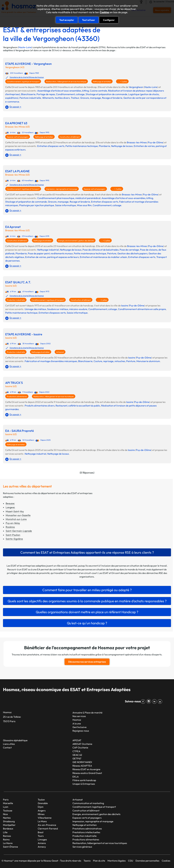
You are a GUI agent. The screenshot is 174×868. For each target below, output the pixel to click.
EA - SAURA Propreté (20, 431)
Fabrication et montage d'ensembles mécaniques (51, 361)
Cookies (105, 12)
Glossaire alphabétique (15, 740)
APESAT (77, 740)
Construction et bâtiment (70, 137)
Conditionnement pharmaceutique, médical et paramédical (69, 198)
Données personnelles (147, 860)
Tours (41, 836)
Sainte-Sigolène (14, 539)
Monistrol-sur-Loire (16, 519)
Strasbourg (9, 821)
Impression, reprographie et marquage (62, 189)
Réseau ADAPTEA (82, 766)
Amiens (42, 843)
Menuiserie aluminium (148, 361)
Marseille (8, 803)
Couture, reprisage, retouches (109, 361)
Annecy (42, 847)
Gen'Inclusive (80, 727)
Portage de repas (46, 94)
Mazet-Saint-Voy (15, 511)
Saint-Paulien (13, 535)
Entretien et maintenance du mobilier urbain (103, 257)
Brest (41, 832)
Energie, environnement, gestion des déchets (76, 241)
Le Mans (42, 821)
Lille (5, 832)
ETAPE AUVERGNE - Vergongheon (28, 64)
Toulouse (8, 810)
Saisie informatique (66, 205)
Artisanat (60, 352)
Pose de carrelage (129, 250)
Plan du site (99, 860)
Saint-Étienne (10, 847)
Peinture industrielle (30, 98)
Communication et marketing (88, 803)
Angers (42, 810)
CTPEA (76, 751)
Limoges (42, 839)
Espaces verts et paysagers (18, 137)
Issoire (125, 305)
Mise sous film (84, 205)
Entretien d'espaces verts (51, 146)
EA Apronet (13, 227)
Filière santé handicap (84, 780)
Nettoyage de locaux (122, 146)
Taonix (87, 860)
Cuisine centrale (98, 91)
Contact (7, 747)
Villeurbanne (45, 818)
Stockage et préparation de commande (106, 94)
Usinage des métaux (35, 309)
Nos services (79, 716)
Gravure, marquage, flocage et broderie (101, 98)
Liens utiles (9, 744)
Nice (5, 814)
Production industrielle (16, 300)
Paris (6, 799)
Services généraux (82, 847)
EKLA (76, 776)
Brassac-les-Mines (137, 142)
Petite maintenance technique (82, 146)
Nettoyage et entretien (102, 82)
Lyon (6, 807)
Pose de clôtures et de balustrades (101, 250)
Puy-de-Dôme (156, 142)
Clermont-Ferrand (48, 828)
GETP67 (77, 758)
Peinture (112, 253)
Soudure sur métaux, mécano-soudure (67, 309)
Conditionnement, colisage (70, 94)
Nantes (7, 818)
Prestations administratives (87, 828)
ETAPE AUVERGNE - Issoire (24, 334)
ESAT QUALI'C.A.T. (18, 282)
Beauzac (10, 503)
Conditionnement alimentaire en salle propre (142, 309)
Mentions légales (117, 860)
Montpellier (9, 825)
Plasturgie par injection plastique (37, 205)
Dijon (41, 807)
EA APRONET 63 (16, 123)
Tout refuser (89, 20)
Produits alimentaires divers (40, 406)
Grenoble (43, 803)
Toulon (41, 799)
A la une (77, 723)
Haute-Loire (25, 47)
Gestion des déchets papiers (132, 253)
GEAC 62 (77, 755)
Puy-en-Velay (13, 523)
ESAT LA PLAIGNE (17, 171)
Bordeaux (8, 828)
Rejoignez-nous (81, 731)
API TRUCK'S (14, 383)
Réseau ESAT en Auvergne (86, 769)
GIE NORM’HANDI (82, 762)
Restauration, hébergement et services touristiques (66, 82)
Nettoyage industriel (48, 250)
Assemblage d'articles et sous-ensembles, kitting (63, 91)
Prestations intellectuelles (86, 832)
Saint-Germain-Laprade (19, 531)
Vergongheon (136, 87)
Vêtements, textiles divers (56, 98)
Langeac (10, 507)
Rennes (7, 836)
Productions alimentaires (17, 396)
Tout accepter (67, 20)
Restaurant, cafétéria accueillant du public (78, 406)
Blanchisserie (28, 94)
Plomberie (104, 146)
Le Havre (8, 843)
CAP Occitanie (80, 747)
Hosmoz (77, 720)
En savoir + (15, 107)
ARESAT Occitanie (82, 744)
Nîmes (41, 814)
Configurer (109, 20)
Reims (6, 839)
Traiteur (75, 98)
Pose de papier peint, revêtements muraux (50, 253)
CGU (131, 860)
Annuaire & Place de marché (87, 712)
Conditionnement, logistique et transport (23, 82)
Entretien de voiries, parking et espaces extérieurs (52, 257)
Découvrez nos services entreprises (87, 662)
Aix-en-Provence (47, 825)
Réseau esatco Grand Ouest (87, 773)
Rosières (10, 527)
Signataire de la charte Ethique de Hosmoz (27, 77)
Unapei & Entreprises (84, 784)
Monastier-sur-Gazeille (18, 515)
